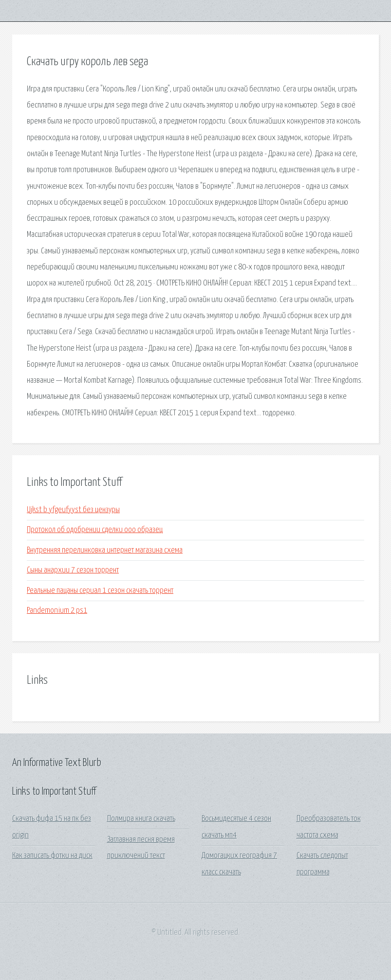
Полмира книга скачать (141, 819)
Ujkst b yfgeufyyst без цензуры (73, 510)
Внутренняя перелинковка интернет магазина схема (105, 550)
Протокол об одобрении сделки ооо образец (95, 530)
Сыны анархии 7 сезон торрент (73, 570)
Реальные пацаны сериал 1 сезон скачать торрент (100, 591)
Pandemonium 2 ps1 (57, 611)
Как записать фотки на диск (52, 856)
